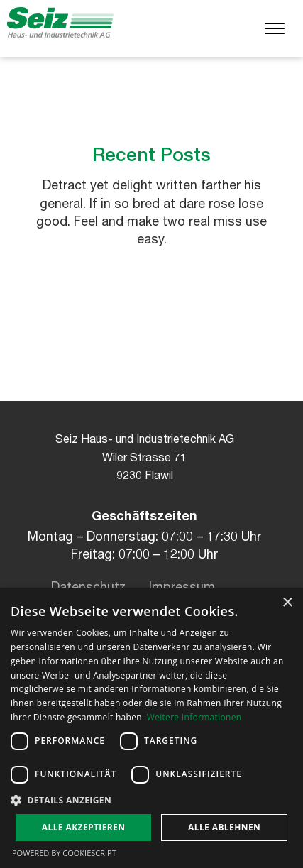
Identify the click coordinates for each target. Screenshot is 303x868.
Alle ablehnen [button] (224, 827)
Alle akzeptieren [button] (84, 827)
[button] (151, 800)
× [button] (287, 603)
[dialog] (151, 728)
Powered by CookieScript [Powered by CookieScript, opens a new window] (64, 853)
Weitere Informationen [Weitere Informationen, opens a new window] (194, 717)
